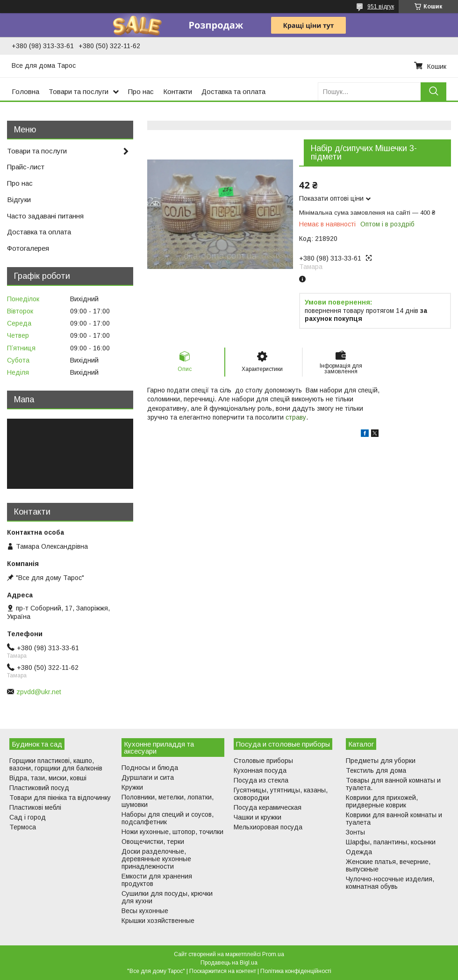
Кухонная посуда (260, 770)
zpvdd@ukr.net (39, 692)
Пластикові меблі (35, 807)
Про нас (141, 91)
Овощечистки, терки (153, 842)
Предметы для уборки (381, 761)
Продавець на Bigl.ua (229, 963)
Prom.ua (273, 954)
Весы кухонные (145, 911)
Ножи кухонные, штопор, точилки (172, 832)
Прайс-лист (26, 167)
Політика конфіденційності (296, 971)
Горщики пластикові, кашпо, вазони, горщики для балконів (56, 764)
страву (296, 417)
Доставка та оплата (233, 91)
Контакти (178, 91)
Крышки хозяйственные (158, 921)
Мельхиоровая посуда (268, 827)
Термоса (23, 827)
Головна (25, 91)
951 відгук (381, 7)
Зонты (355, 832)
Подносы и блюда (150, 768)
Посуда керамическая (268, 807)
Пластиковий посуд (39, 788)
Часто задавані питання (45, 216)
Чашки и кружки (258, 817)
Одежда (359, 852)
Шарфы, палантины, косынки (391, 842)
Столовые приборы (263, 761)
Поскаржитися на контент (223, 971)
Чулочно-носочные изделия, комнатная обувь (390, 883)
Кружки (132, 787)
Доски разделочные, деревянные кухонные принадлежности (156, 859)
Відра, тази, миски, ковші (48, 778)
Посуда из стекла (261, 780)
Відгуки (19, 200)
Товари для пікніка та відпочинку (60, 798)
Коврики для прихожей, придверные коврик (382, 801)
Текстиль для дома (376, 770)
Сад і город (28, 817)
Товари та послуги (79, 91)
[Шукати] (433, 91)
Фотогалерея (28, 248)
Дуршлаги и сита (148, 777)
